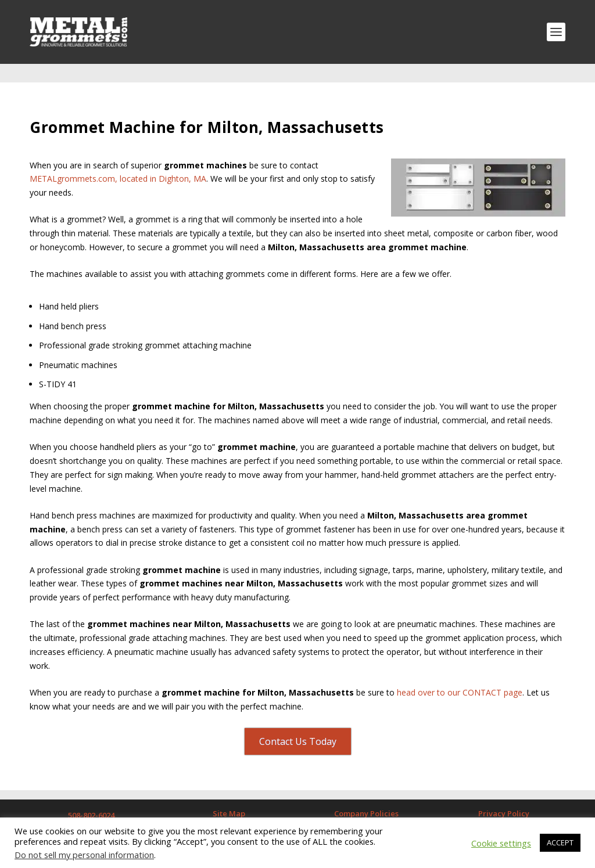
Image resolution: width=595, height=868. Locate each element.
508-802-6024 (91, 797)
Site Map (229, 795)
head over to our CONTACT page (460, 674)
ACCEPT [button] (560, 842)
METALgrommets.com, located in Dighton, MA (118, 160)
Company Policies (366, 795)
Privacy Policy (504, 795)
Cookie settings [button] (501, 843)
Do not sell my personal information (84, 855)
